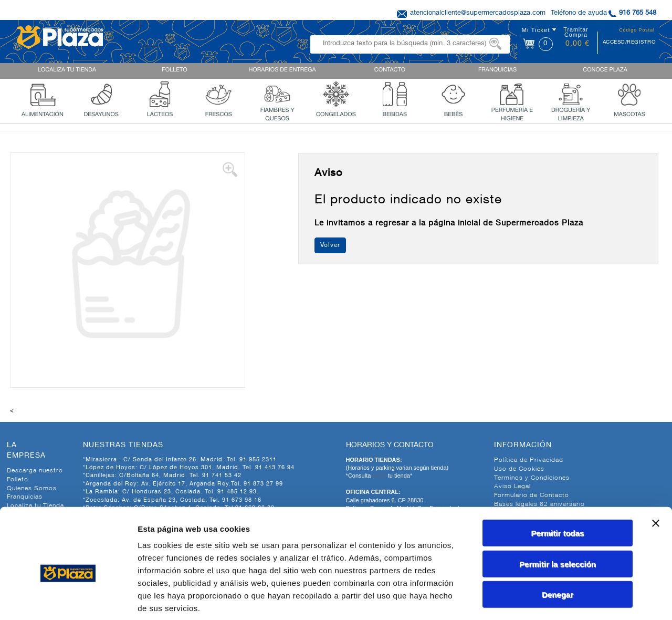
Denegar (558, 543)
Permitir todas (558, 482)
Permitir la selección (558, 513)
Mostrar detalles (568, 599)
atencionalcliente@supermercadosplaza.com (478, 13)
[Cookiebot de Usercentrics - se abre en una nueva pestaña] (68, 600)
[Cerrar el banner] (656, 472)
